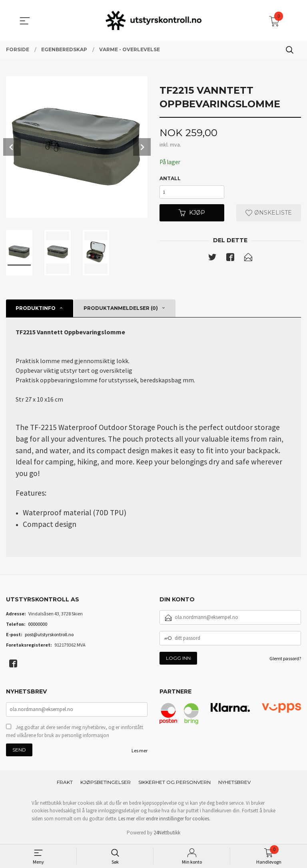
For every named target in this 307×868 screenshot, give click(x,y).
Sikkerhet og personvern (174, 783)
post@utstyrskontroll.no (49, 634)
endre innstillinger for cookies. (178, 819)
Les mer (140, 751)
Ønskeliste (269, 215)
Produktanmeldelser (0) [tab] (121, 308)
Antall (170, 179)
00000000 (38, 624)
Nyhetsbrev (234, 783)
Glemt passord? (285, 658)
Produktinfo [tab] (36, 308)
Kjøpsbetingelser (106, 783)
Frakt (65, 783)
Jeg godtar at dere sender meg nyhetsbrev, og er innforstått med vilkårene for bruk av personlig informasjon (75, 732)
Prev (12, 147)
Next (142, 147)
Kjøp (192, 215)
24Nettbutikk (167, 833)
